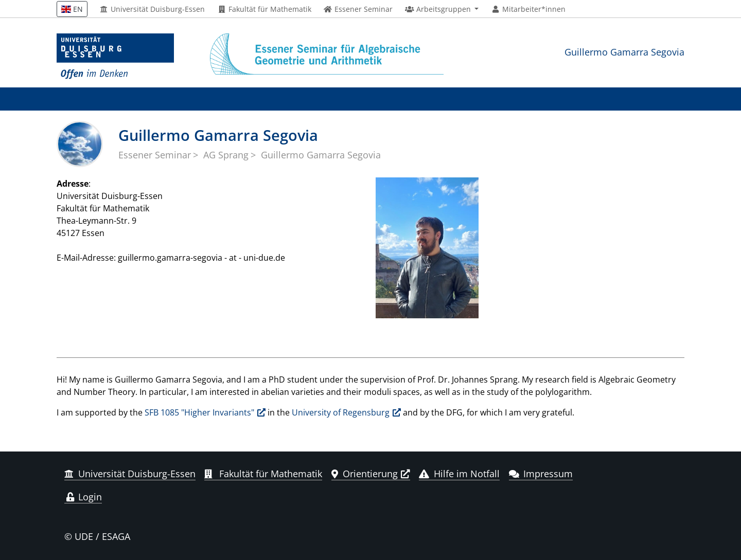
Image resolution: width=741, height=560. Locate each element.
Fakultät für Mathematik (264, 9)
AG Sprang (226, 155)
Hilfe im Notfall (459, 474)
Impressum (541, 474)
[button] (442, 9)
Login (83, 497)
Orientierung (365, 474)
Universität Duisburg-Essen (153, 9)
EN (72, 9)
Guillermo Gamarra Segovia (624, 52)
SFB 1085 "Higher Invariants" (199, 412)
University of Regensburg (341, 412)
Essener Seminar (155, 155)
